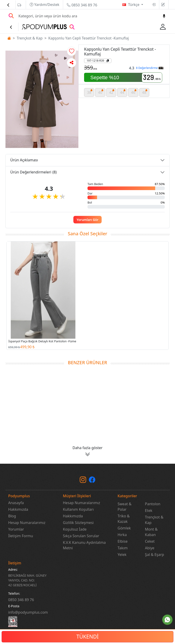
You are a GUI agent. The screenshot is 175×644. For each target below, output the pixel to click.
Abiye (150, 548)
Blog (12, 516)
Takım (123, 548)
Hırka (122, 535)
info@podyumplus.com (28, 612)
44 (123, 92)
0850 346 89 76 (82, 5)
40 (101, 92)
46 (134, 92)
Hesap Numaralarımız (27, 523)
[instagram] (83, 481)
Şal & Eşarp (154, 555)
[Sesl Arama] (164, 16)
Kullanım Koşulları (78, 509)
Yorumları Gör (87, 220)
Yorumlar (16, 529)
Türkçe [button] (134, 5)
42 (112, 92)
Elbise (123, 541)
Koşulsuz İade (75, 529)
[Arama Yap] (11, 16)
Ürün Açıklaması (24, 160)
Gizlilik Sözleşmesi (78, 523)
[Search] (88, 16)
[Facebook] (92, 481)
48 (145, 92)
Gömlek (124, 528)
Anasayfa (16, 503)
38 (90, 92)
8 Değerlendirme (150, 68)
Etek (149, 510)
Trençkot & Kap (30, 38)
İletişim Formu (21, 536)
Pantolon (153, 504)
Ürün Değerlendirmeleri (33, 172)
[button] (72, 51)
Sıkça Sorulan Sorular (81, 536)
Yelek (122, 555)
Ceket (150, 541)
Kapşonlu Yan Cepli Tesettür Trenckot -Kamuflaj (89, 38)
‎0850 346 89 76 (21, 600)
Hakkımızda (18, 509)
